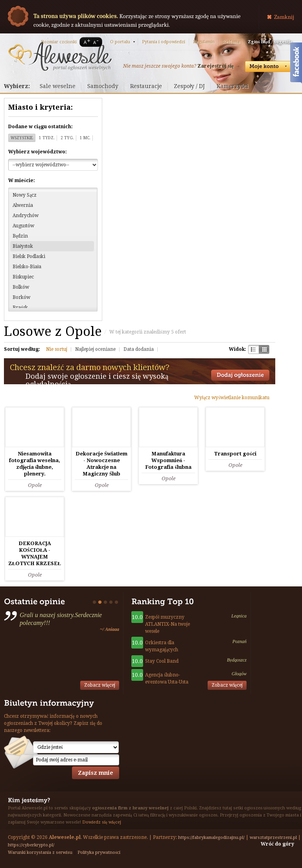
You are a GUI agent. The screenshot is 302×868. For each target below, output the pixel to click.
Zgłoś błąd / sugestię (270, 42)
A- (97, 42)
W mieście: (22, 181)
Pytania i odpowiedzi (164, 42)
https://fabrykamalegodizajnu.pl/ (211, 838)
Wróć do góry (277, 844)
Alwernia (23, 205)
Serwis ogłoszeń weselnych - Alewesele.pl (60, 56)
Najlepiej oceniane (95, 349)
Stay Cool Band (162, 661)
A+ (85, 42)
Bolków (21, 287)
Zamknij (284, 17)
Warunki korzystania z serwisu (40, 852)
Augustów (23, 226)
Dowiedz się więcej (102, 822)
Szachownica (253, 349)
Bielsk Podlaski (29, 256)
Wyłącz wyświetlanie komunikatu (232, 398)
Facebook (296, 64)
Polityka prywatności (99, 852)
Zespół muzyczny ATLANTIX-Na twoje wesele (168, 624)
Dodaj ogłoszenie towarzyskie (240, 375)
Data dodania (139, 349)
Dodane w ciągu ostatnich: (41, 127)
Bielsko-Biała (27, 267)
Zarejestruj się (215, 66)
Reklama (231, 42)
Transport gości (235, 454)
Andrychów (26, 216)
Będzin (20, 236)
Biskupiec (23, 277)
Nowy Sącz (25, 195)
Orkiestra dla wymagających (162, 646)
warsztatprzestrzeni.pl (273, 838)
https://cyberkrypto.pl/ (31, 845)
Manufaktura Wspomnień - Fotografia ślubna (168, 460)
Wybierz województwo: (38, 152)
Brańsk (20, 308)
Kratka (264, 349)
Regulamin (204, 42)
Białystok (23, 246)
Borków (21, 297)
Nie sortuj (57, 349)
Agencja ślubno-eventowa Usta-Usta (167, 678)
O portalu (120, 42)
